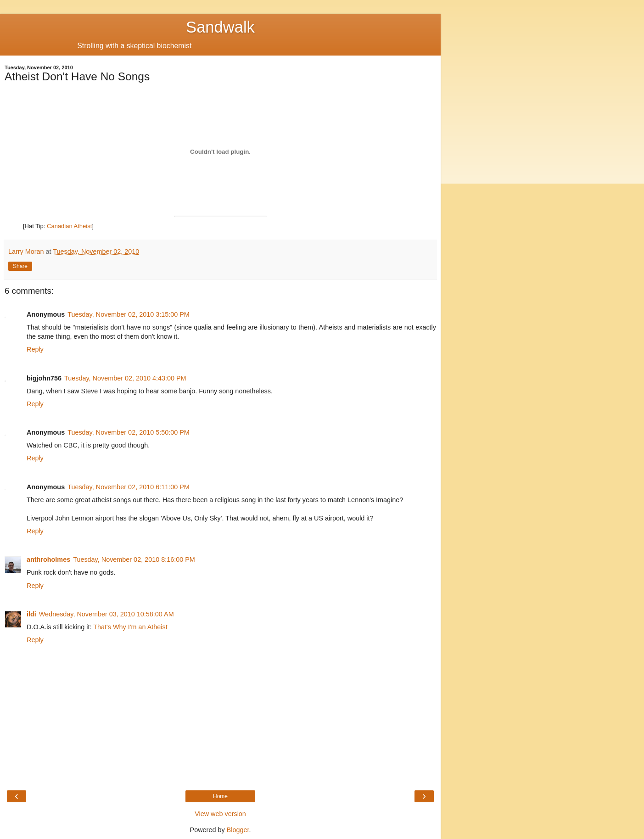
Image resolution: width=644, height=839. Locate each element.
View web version (220, 814)
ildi (31, 614)
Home (220, 796)
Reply (35, 349)
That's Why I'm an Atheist (130, 627)
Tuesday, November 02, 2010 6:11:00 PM (129, 487)
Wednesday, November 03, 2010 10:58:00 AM (106, 614)
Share (20, 266)
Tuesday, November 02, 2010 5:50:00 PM (129, 432)
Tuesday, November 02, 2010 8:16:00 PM (134, 559)
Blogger (238, 830)
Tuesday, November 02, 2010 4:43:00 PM (125, 378)
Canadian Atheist (69, 226)
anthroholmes (48, 559)
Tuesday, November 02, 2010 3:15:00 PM (129, 314)
